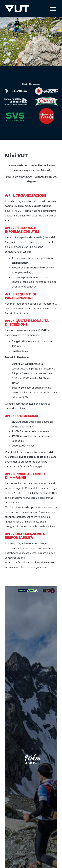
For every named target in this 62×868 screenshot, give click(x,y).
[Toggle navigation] (53, 9)
